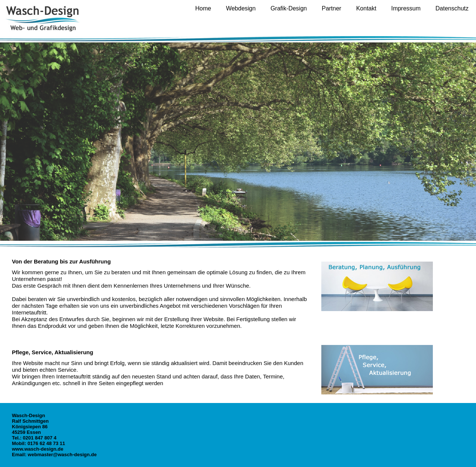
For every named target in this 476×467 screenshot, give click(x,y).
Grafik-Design (289, 8)
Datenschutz (452, 8)
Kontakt (366, 8)
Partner (331, 8)
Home (203, 8)
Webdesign (241, 8)
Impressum (406, 8)
